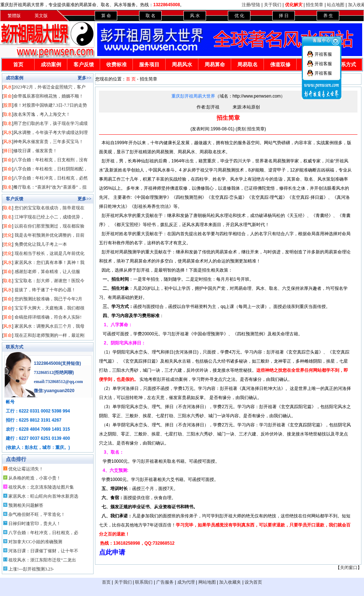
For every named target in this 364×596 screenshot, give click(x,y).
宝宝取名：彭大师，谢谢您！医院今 (50, 281)
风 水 (195, 16)
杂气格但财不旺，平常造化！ (37, 514)
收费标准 (116, 65)
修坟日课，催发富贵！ (35, 151)
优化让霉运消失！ (26, 469)
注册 (246, 5)
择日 (8, 151)
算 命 (106, 16)
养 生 (328, 16)
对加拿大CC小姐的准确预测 (35, 542)
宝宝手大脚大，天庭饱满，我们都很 (50, 308)
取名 (8, 114)
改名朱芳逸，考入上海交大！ (42, 114)
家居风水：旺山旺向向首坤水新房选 (43, 496)
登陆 (256, 5)
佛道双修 (280, 65)
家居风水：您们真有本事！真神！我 (50, 263)
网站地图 (207, 582)
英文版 (41, 16)
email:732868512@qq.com (58, 382)
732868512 (44, 372)
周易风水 (182, 65)
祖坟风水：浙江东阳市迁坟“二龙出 (42, 560)
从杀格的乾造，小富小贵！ (35, 478)
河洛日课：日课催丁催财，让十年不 (43, 551)
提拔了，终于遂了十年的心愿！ (45, 290)
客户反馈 (84, 65)
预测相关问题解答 (26, 505)
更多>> (84, 78)
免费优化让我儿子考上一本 (41, 244)
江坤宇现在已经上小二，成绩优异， (50, 217)
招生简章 (314, 5)
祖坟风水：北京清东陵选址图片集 (41, 487)
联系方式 (15, 347)
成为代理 (186, 582)
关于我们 (273, 5)
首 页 (131, 79)
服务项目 (149, 65)
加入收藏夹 (230, 582)
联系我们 (144, 582)
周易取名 (248, 65)
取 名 (151, 16)
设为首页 (253, 582)
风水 (8, 87)
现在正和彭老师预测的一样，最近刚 (50, 335)
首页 (18, 65)
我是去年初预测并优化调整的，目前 (50, 235)
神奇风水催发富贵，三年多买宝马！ (48, 142)
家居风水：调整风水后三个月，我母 (50, 326)
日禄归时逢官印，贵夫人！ (35, 524)
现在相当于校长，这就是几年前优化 (50, 253)
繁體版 (14, 16)
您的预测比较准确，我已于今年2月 (48, 299)
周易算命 (215, 65)
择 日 (284, 16)
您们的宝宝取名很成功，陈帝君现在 (50, 208)
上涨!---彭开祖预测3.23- (31, 569)
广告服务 (165, 582)
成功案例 (51, 65)
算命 (8, 96)
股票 (8, 105)
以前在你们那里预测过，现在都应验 (50, 226)
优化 (8, 235)
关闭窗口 (349, 568)
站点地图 (336, 5)
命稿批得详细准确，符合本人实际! (48, 317)
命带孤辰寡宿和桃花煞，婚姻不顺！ (48, 96)
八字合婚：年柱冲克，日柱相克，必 (43, 533)
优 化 (239, 16)
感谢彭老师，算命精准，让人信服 (47, 272)
